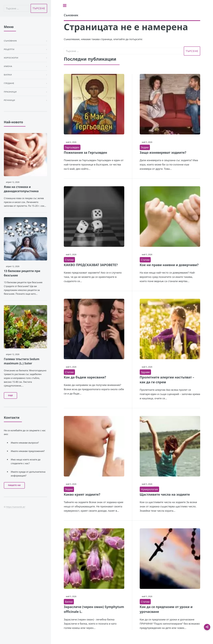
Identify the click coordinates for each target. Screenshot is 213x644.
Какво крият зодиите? (82, 494)
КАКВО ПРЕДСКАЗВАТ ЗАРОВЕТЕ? (91, 265)
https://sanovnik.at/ (16, 507)
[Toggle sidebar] (65, 6)
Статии (69, 260)
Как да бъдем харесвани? (85, 377)
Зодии (145, 147)
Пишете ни (14, 485)
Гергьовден (72, 147)
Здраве (145, 372)
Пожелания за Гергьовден (85, 152)
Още (10, 395)
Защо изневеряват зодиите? (163, 152)
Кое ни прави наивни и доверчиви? (169, 265)
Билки (69, 602)
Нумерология (149, 489)
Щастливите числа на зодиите (165, 494)
